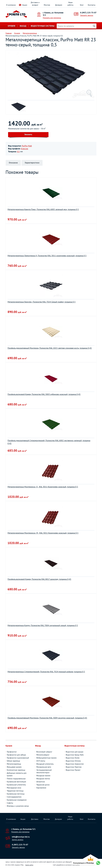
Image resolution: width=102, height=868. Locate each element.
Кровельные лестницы (16, 794)
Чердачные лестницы (15, 791)
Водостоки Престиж (74, 767)
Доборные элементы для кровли (17, 774)
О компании (11, 5)
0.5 (18, 151)
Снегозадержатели (14, 797)
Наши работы (70, 4)
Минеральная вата (44, 767)
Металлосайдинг (43, 755)
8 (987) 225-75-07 (88, 13)
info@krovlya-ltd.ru (21, 837)
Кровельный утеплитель (16, 785)
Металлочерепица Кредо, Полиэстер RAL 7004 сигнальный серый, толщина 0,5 (43, 625)
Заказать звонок (87, 15)
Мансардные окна (14, 788)
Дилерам (59, 5)
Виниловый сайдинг (44, 752)
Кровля (11, 26)
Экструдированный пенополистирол (44, 771)
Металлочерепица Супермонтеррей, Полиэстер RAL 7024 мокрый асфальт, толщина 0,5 (46, 672)
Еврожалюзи (41, 788)
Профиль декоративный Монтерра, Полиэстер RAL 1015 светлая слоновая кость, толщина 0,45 (50, 348)
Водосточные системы (43, 26)
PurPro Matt (27, 146)
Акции (25, 5)
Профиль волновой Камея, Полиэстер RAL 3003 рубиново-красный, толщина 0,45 (44, 394)
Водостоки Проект (73, 770)
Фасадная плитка (43, 779)
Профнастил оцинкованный (18, 758)
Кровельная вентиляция (16, 782)
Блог (82, 5)
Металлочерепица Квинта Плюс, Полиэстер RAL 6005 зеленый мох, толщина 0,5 (43, 209)
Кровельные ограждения (17, 800)
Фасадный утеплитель (45, 764)
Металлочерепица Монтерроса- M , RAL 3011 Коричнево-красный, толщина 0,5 (43, 533)
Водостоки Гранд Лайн (75, 755)
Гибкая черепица (13, 761)
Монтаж (47, 5)
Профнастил (12, 752)
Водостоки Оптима (73, 761)
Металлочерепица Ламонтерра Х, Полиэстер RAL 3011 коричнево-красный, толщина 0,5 (47, 256)
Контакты (92, 5)
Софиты (10, 803)
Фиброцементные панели (46, 758)
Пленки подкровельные (16, 779)
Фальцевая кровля (14, 767)
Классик (25, 149)
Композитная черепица (16, 770)
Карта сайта (29, 865)
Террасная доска (43, 785)
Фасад (23, 26)
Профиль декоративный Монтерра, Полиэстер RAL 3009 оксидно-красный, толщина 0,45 (47, 718)
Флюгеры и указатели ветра (18, 806)
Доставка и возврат (35, 4)
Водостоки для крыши (75, 752)
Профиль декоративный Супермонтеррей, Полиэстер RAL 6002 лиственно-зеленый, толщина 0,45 (49, 442)
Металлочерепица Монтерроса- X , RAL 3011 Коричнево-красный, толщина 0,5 (43, 487)
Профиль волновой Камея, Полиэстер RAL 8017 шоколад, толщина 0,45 (39, 579)
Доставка (35, 819)
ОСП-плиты (41, 761)
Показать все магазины (52, 18)
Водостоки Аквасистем (75, 764)
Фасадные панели (43, 776)
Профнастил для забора (16, 755)
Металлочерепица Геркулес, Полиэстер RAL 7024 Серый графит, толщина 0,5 (42, 302)
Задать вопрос (18, 840)
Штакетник (41, 782)
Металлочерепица (14, 764)
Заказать (28, 134)
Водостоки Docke (73, 758)
